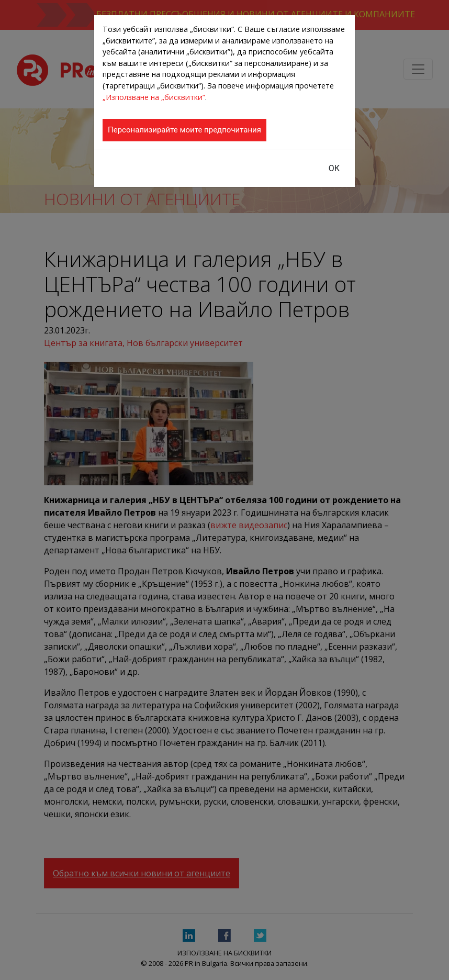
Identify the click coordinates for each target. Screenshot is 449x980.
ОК (334, 168)
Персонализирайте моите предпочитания (184, 130)
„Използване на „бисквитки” (154, 97)
